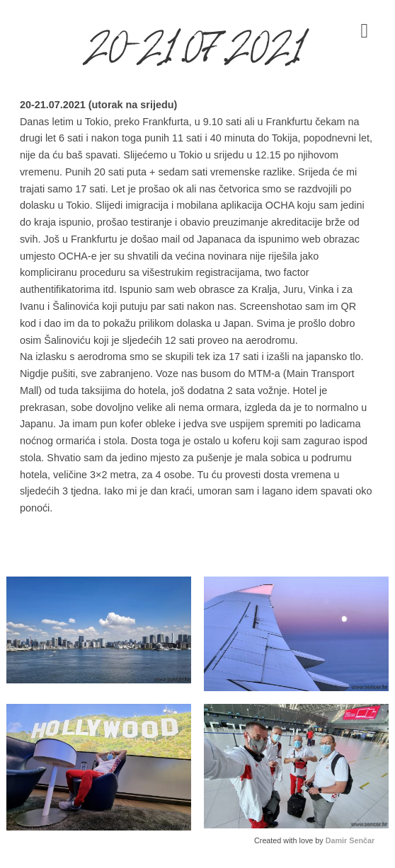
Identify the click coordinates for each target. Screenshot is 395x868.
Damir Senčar (350, 840)
